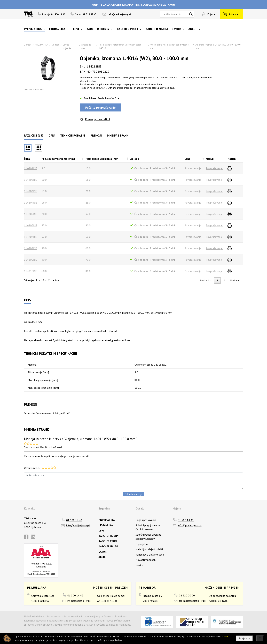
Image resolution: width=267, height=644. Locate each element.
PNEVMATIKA (41, 45)
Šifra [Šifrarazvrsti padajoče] (27, 159)
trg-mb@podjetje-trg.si (193, 601)
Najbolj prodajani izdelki (149, 549)
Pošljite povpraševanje (100, 107)
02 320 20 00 (187, 595)
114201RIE (31, 168)
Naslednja (235, 280)
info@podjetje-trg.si (119, 14)
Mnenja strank (118, 136)
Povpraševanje (214, 168)
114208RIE (31, 248)
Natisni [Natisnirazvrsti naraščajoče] (232, 159)
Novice (139, 565)
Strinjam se (244, 638)
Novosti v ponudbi (146, 560)
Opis (52, 136)
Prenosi (96, 136)
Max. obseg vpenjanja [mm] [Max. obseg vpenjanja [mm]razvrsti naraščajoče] (102, 159)
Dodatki (55, 45)
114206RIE (31, 225)
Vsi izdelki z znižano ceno (150, 555)
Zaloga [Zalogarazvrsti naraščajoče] (135, 159)
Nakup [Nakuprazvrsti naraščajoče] (210, 159)
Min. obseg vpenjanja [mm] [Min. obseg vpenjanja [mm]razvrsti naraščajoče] (58, 159)
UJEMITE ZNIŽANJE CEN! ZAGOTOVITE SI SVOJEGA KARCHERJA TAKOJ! (133, 5)
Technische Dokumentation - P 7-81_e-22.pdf (47, 413)
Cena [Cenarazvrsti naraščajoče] (187, 159)
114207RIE (31, 237)
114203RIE (31, 191)
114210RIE (31, 271)
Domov (28, 45)
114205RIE (31, 214)
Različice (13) (34, 136)
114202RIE (31, 180)
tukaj (226, 636)
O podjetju (142, 544)
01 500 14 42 (74, 520)
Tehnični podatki (73, 136)
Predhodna (206, 280)
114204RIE (31, 203)
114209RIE (31, 260)
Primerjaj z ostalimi (97, 119)
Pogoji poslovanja (146, 520)
